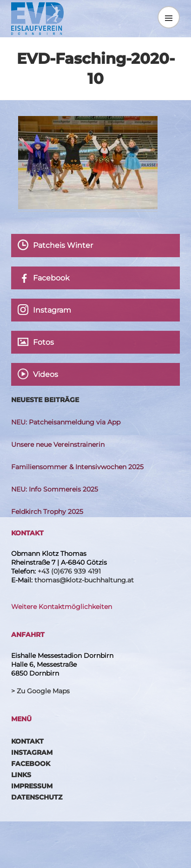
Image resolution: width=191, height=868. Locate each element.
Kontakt (27, 741)
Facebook (31, 764)
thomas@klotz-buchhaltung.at (84, 580)
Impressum (32, 786)
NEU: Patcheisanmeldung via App (66, 422)
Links (21, 775)
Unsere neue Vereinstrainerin (58, 444)
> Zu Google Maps (40, 691)
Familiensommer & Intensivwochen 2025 (77, 467)
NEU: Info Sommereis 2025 (55, 489)
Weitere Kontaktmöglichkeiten (62, 607)
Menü (169, 17)
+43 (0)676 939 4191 (69, 571)
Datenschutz (37, 797)
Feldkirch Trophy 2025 (47, 512)
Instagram (32, 752)
